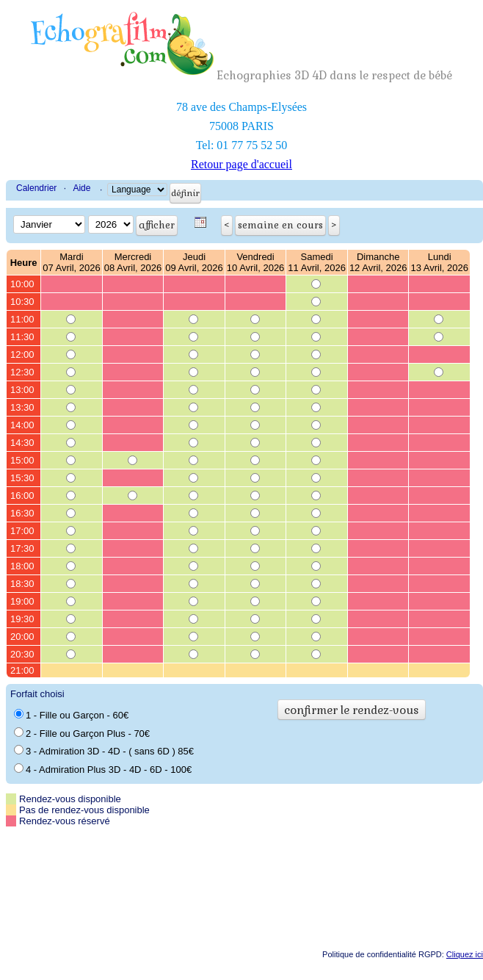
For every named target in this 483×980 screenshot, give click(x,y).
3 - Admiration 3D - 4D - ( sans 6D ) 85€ (104, 751)
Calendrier (36, 188)
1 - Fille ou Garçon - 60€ (71, 715)
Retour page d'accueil (241, 164)
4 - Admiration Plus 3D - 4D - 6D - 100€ (103, 769)
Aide (81, 188)
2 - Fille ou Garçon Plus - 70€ (82, 733)
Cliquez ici (465, 954)
